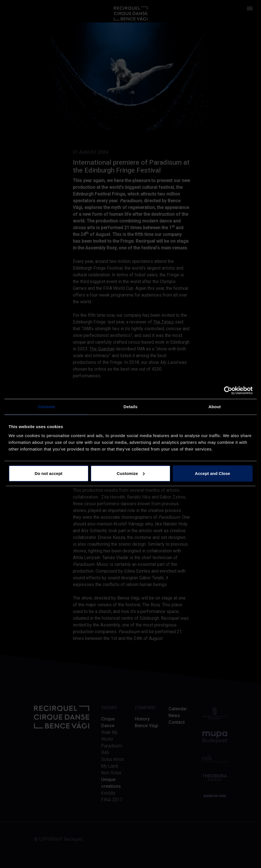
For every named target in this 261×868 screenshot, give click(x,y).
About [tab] (215, 407)
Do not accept (48, 473)
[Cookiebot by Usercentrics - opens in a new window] (228, 391)
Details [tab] (131, 407)
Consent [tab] (46, 407)
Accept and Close (213, 473)
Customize (131, 473)
